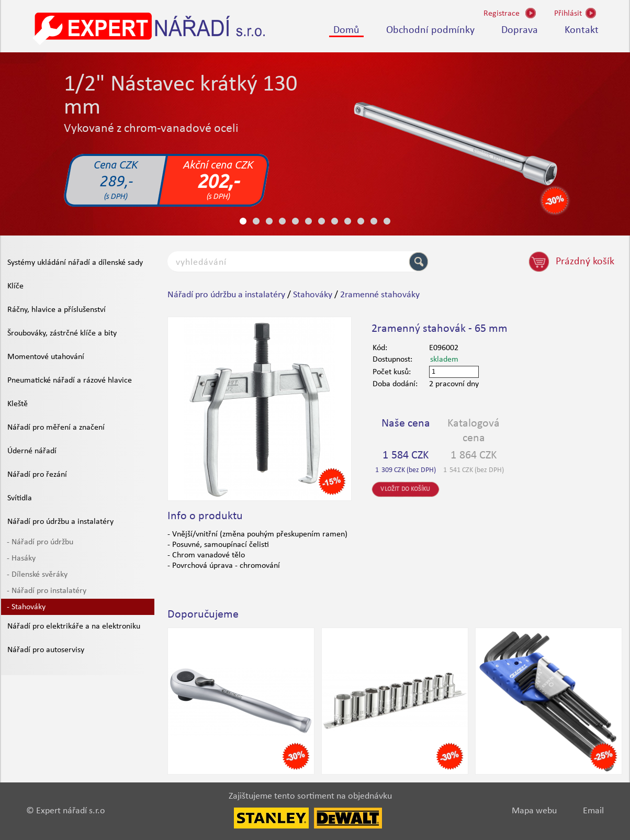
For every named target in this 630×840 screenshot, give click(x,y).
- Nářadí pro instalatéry (47, 591)
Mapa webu (534, 811)
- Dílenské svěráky (37, 575)
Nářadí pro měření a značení (56, 428)
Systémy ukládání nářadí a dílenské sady (75, 263)
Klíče (15, 286)
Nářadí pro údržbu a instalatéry (60, 522)
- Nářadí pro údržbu (40, 542)
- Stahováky (26, 607)
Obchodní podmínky (430, 30)
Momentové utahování (46, 357)
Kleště (18, 404)
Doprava (520, 30)
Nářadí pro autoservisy (46, 650)
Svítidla (20, 498)
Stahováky (313, 295)
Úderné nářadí (32, 451)
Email (593, 811)
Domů (346, 30)
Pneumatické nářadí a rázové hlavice (70, 380)
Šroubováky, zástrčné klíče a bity (62, 333)
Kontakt (582, 30)
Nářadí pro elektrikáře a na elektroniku (74, 626)
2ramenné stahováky (380, 295)
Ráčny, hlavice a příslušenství (57, 310)
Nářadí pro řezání (37, 475)
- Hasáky (21, 558)
